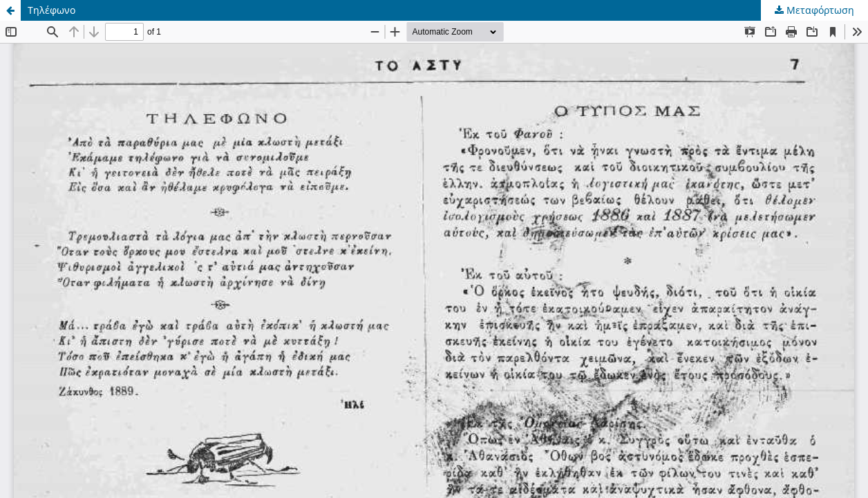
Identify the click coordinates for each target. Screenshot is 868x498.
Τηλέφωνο (51, 10)
